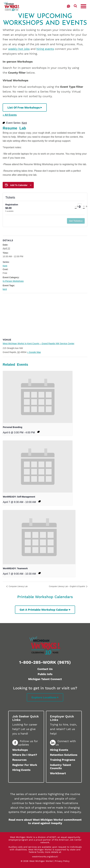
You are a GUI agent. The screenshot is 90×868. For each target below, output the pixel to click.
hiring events (45, 49)
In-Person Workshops (13, 281)
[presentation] (38, 397)
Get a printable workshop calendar (44, 610)
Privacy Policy (62, 861)
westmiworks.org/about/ (45, 857)
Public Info (45, 674)
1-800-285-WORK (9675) (45, 662)
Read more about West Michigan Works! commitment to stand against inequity (45, 821)
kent (5, 289)
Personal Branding (12, 427)
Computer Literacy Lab (18, 586)
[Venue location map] (45, 316)
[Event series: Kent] (38, 432)
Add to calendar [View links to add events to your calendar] (19, 185)
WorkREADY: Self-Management (19, 497)
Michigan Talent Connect (45, 679)
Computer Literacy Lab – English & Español (67, 586)
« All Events (10, 115)
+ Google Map (34, 352)
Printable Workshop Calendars (45, 597)
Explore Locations (44, 697)
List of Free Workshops (24, 107)
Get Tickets (75, 221)
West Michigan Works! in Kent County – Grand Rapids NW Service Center (38, 344)
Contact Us (45, 669)
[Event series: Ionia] (40, 501)
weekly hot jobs (19, 49)
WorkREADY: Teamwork (15, 568)
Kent (5, 266)
